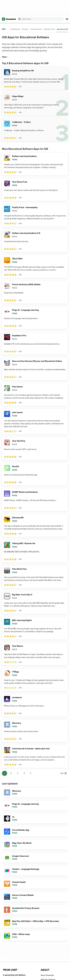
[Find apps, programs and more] (41, 19)
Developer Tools (49, 29)
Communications (36, 29)
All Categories (15, 29)
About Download (47, 975)
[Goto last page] (63, 773)
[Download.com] (9, 19)
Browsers (25, 29)
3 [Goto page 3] (18, 773)
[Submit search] (20, 19)
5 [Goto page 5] (31, 773)
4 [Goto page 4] (24, 773)
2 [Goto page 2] (11, 773)
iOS (4, 29)
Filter (5, 57)
